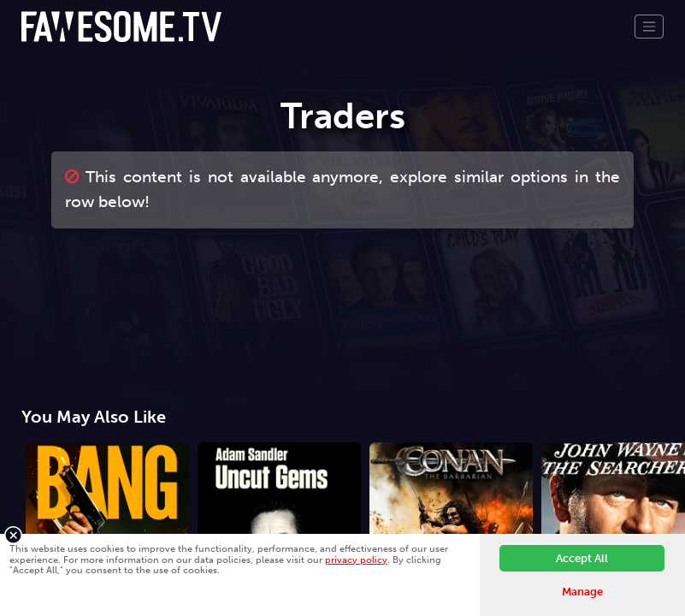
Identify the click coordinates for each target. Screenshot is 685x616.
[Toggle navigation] (649, 27)
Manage (582, 592)
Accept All (582, 558)
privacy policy (356, 560)
